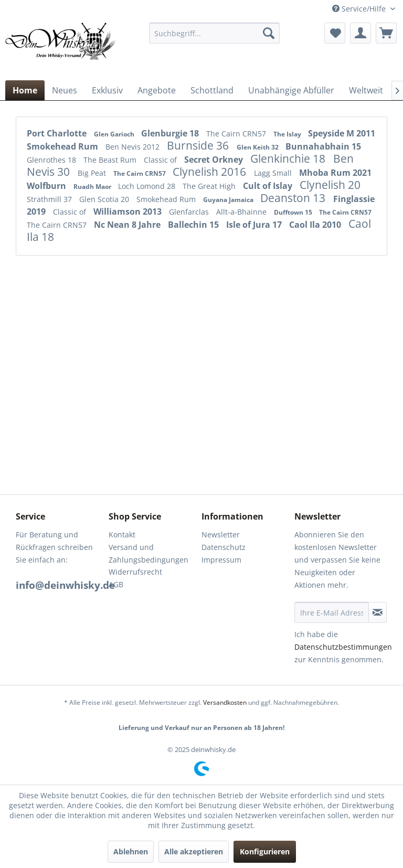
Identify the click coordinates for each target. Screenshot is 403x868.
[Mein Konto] (360, 33)
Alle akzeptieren (194, 851)
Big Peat (93, 173)
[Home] (25, 90)
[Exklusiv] (107, 90)
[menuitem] (215, 33)
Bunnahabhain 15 (323, 146)
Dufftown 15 (294, 212)
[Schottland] (212, 90)
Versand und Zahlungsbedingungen (149, 553)
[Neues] (65, 90)
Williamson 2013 (129, 211)
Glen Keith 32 (258, 147)
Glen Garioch (115, 134)
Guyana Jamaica (229, 200)
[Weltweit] (366, 90)
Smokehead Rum (63, 146)
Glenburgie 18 (171, 133)
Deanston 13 (294, 198)
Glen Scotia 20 (105, 199)
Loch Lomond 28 (148, 186)
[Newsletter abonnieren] (378, 612)
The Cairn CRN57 (237, 134)
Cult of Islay (269, 186)
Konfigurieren (265, 851)
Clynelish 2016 (211, 172)
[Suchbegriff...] (215, 33)
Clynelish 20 (330, 185)
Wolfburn (47, 186)
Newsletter (221, 534)
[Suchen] (269, 33)
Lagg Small (274, 173)
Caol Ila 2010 (316, 225)
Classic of (161, 160)
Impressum (221, 560)
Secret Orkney (215, 160)
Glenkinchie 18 (289, 158)
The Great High (210, 186)
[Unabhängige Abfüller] (291, 90)
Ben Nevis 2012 (134, 147)
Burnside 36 (199, 145)
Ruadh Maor (93, 187)
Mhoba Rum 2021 (335, 173)
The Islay (288, 134)
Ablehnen (131, 851)
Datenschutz (224, 547)
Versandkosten (225, 702)
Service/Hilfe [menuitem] (360, 9)
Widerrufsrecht (135, 572)
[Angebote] (157, 90)
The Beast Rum (111, 160)
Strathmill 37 (50, 199)
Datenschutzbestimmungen (343, 647)
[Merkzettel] (335, 33)
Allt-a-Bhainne (242, 212)
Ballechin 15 (194, 225)
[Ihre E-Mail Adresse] (332, 612)
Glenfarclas (190, 212)
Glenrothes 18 (52, 160)
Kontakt (122, 534)
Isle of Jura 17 (255, 225)
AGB (116, 584)
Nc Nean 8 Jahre (128, 225)
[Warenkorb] (386, 33)
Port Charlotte (58, 133)
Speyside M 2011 (342, 133)
